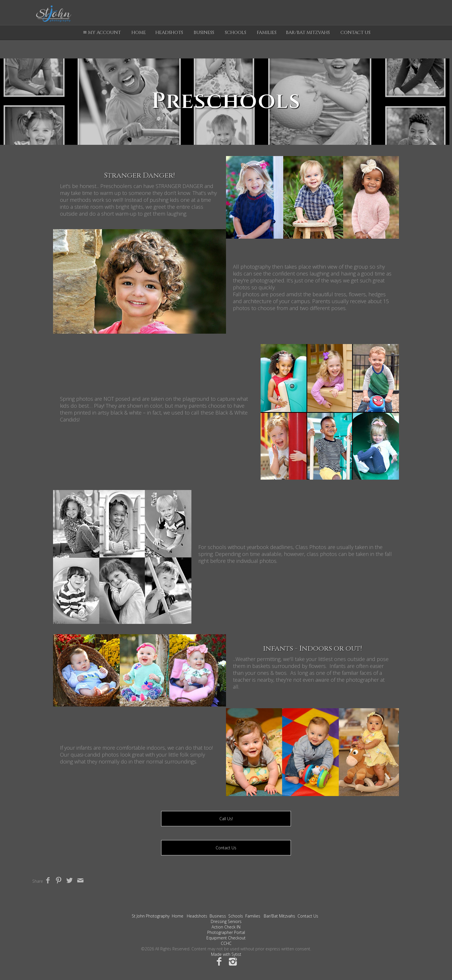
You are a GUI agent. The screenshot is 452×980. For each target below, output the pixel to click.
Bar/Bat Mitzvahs (308, 33)
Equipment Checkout (226, 938)
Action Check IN (226, 927)
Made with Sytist (226, 954)
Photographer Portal (226, 932)
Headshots (169, 33)
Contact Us (355, 33)
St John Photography (151, 916)
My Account (101, 33)
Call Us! (226, 819)
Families (267, 33)
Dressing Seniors (226, 921)
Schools (236, 33)
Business (204, 33)
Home (139, 33)
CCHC (226, 943)
